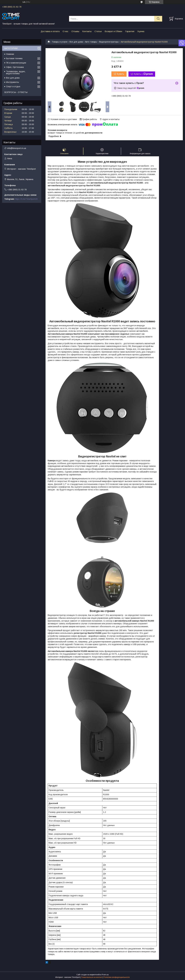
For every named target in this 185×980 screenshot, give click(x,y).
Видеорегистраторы (109, 42)
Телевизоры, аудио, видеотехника (16, 72)
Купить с (143, 74)
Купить (120, 74)
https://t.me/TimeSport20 (26, 199)
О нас (65, 31)
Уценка (141, 31)
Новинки (10, 54)
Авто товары (91, 42)
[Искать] (158, 19)
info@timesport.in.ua (17, 148)
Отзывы (75, 31)
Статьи (98, 31)
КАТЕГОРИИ (11, 48)
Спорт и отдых (13, 86)
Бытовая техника (14, 58)
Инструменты (13, 82)
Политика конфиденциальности (117, 977)
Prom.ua (105, 975)
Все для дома (76, 42)
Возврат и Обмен (113, 31)
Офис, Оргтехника (15, 67)
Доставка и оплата (50, 31)
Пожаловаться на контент (92, 977)
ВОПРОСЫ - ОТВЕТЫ (16, 92)
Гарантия (130, 31)
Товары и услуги (60, 42)
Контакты (87, 31)
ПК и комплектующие (16, 63)
